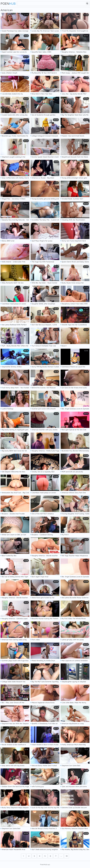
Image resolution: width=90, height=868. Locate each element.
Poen (8, 4)
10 (67, 856)
